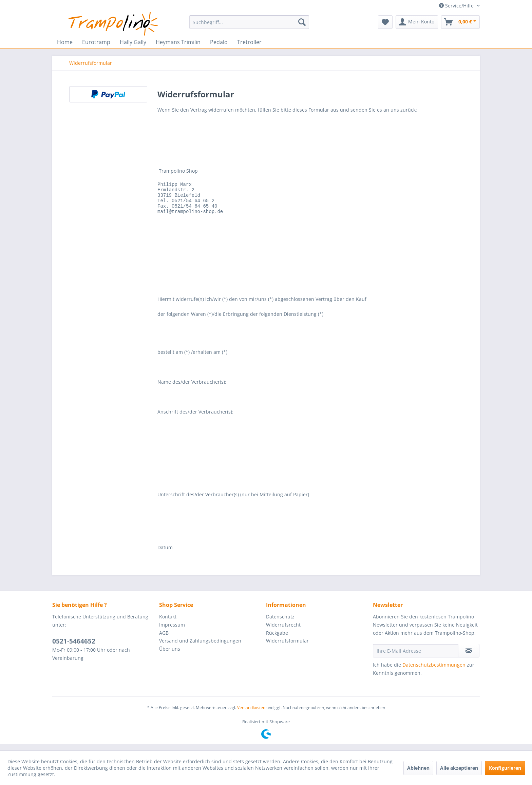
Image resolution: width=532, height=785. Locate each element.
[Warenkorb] (460, 22)
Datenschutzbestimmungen (434, 671)
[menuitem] (249, 22)
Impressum (172, 631)
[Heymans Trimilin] (178, 42)
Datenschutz (280, 623)
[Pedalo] (219, 42)
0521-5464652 (74, 647)
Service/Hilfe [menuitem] (457, 6)
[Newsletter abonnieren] (469, 657)
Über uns (170, 655)
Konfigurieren (505, 768)
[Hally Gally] (133, 42)
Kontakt (168, 623)
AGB (164, 639)
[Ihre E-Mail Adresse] (416, 657)
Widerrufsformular (287, 647)
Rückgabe (277, 639)
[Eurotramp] (96, 42)
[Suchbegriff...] (249, 22)
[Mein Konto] (417, 22)
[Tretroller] (249, 42)
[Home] (65, 42)
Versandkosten (251, 714)
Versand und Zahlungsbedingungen (200, 647)
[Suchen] (302, 22)
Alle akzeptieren (459, 768)
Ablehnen (418, 768)
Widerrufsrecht (283, 631)
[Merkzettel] (385, 22)
